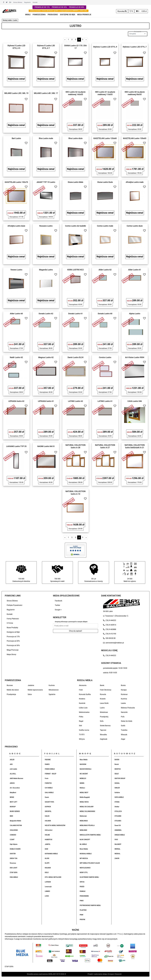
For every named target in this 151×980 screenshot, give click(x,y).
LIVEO (47, 896)
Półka (81, 717)
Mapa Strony (11, 654)
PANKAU (83, 891)
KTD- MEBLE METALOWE (53, 877)
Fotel (81, 690)
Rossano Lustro (46, 226)
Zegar (123, 739)
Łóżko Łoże (83, 708)
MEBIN (82, 783)
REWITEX (118, 769)
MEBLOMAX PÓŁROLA (87, 825)
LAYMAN (48, 882)
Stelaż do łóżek (127, 721)
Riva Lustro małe (46, 138)
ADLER (12, 760)
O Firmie (10, 623)
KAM (46, 849)
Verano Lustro (16, 270)
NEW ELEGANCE (85, 868)
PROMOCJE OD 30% (77, 7)
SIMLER (117, 788)
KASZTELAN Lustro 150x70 (16, 182)
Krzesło (103, 699)
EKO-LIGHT (14, 868)
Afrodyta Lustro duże (16, 226)
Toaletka (124, 730)
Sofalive (117, 793)
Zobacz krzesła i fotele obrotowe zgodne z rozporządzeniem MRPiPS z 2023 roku (59, 11)
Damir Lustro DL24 (75, 357)
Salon (30, 694)
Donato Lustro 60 (105, 314)
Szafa (123, 726)
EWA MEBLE (14, 877)
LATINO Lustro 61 (105, 401)
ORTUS (82, 882)
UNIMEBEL (118, 830)
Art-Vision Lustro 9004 (135, 357)
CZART (12, 840)
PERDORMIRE (84, 896)
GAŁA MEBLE (49, 793)
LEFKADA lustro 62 (16, 401)
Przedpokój (104, 717)
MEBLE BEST (84, 793)
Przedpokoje (11, 694)
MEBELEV (83, 778)
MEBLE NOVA (84, 802)
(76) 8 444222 (110, 620)
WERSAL (117, 849)
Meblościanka (84, 712)
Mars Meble (84, 760)
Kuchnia (124, 699)
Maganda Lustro (46, 270)
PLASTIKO (83, 910)
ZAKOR (117, 858)
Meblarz (82, 788)
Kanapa (124, 690)
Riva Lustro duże (75, 138)
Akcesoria (83, 685)
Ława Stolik (104, 703)
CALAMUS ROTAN (16, 825)
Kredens (82, 699)
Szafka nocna (84, 730)
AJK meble (13, 769)
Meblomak (83, 816)
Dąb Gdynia (14, 844)
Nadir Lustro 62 (16, 357)
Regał (81, 721)
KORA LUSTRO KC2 (75, 270)
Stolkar (117, 807)
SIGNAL (117, 783)
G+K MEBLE (49, 788)
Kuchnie (52, 685)
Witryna (82, 739)
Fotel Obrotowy (106, 690)
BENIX (12, 797)
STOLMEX (118, 821)
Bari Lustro (16, 138)
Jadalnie (31, 685)
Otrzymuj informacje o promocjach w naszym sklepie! (71, 622)
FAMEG (47, 764)
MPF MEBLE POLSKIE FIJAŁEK (90, 863)
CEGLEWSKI (14, 830)
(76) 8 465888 (110, 629)
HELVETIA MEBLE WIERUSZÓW (55, 825)
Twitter (57, 605)
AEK (11, 764)
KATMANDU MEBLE (51, 854)
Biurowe (10, 685)
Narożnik (124, 712)
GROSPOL (48, 811)
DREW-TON (14, 858)
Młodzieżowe (54, 690)
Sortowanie (138, 32)
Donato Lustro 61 (75, 314)
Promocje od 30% (13, 645)
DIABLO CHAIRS (15, 849)
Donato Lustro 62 (46, 314)
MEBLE (28, 15)
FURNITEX (48, 783)
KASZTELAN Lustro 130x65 (135, 138)
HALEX (47, 816)
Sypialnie (52, 694)
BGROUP (13, 807)
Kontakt (35, 2)
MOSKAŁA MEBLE (86, 854)
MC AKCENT (84, 774)
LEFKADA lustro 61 (46, 401)
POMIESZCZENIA (39, 15)
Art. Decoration (15, 788)
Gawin (47, 797)
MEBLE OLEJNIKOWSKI (87, 811)
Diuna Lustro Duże (105, 182)
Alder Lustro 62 (105, 270)
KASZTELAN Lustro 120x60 (105, 138)
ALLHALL (13, 774)
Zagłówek (104, 739)
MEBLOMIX (83, 830)
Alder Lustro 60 (16, 314)
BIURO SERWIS (15, 811)
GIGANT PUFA (49, 802)
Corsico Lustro (105, 357)
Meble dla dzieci (13, 690)
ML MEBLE (83, 844)
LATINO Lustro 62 (75, 401)
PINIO (82, 901)
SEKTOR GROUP (120, 778)
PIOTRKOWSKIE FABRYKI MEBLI (90, 905)
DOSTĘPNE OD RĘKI (68, 15)
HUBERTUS (49, 840)
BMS (11, 816)
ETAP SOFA (14, 872)
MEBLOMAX (84, 821)
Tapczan (103, 730)
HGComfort (49, 830)
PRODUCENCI (53, 15)
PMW (81, 915)
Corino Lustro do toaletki (75, 226)
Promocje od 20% (13, 641)
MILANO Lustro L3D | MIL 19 (16, 93)
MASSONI (83, 764)
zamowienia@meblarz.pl (113, 643)
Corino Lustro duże (135, 226)
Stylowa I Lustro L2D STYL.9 (105, 47)
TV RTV (82, 735)
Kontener (124, 694)
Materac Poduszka (128, 708)
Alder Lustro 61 (135, 270)
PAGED (82, 887)
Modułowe (104, 712)
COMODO (13, 835)
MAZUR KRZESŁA (86, 769)
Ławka (123, 703)
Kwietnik (82, 703)
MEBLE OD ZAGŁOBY (87, 807)
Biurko (123, 685)
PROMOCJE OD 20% (59, 7)
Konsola (103, 694)
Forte (47, 778)
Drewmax (13, 863)
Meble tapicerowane (35, 690)
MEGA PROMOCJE (84, 15)
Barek (102, 685)
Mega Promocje (13, 650)
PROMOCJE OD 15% (42, 7)
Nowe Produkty (12, 628)
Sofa (102, 721)
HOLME (47, 835)
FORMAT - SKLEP (51, 774)
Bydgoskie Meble (15, 821)
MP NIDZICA (84, 858)
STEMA (117, 802)
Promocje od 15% (13, 637)
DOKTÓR (13, 854)
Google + (58, 610)
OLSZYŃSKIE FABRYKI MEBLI (89, 877)
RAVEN (117, 760)
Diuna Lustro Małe (75, 182)
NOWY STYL (84, 872)
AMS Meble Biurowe (16, 778)
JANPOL (48, 844)
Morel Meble (84, 849)
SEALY (117, 774)
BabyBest (13, 793)
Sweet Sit (118, 825)
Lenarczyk (48, 887)
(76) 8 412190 (110, 634)
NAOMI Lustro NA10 (46, 446)
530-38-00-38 (109, 638)
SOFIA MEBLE (119, 797)
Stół (80, 726)
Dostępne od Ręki (13, 632)
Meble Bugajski (85, 797)
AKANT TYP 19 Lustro (46, 182)
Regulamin (27, 2)
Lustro (102, 708)
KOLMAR (48, 868)
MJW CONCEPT (85, 840)
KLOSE (47, 858)
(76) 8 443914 (110, 625)
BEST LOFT (14, 802)
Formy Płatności (13, 619)
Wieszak (124, 735)
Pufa (123, 717)
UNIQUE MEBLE (120, 835)
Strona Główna (18, 2)
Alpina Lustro (135, 314)
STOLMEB (118, 816)
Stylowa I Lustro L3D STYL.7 (135, 47)
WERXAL (117, 854)
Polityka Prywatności (14, 605)
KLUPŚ (47, 863)
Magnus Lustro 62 (46, 357)
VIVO (116, 840)
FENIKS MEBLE (50, 769)
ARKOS (12, 783)
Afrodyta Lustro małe (135, 182)
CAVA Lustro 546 (135, 401)
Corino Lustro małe (105, 226)
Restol (117, 764)
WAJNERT (118, 844)
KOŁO (47, 872)
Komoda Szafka (85, 694)
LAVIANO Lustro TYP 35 (16, 446)
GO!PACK (48, 807)
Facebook (58, 601)
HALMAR (48, 821)
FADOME (48, 760)
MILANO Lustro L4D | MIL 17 (46, 93)
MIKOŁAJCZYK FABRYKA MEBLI (90, 835)
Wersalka (103, 735)
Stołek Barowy (105, 726)
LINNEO (47, 891)
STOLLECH (118, 811)
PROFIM (82, 919)
